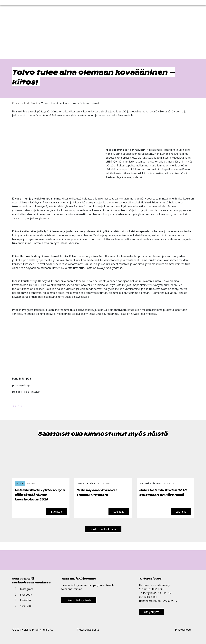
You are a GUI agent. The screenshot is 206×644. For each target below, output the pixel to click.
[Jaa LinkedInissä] (19, 406)
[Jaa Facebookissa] (13, 406)
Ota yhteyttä (152, 612)
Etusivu (17, 103)
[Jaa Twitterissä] (16, 406)
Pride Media (31, 103)
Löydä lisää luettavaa (103, 529)
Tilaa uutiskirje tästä (79, 600)
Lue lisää (57, 512)
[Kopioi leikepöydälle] (21, 406)
